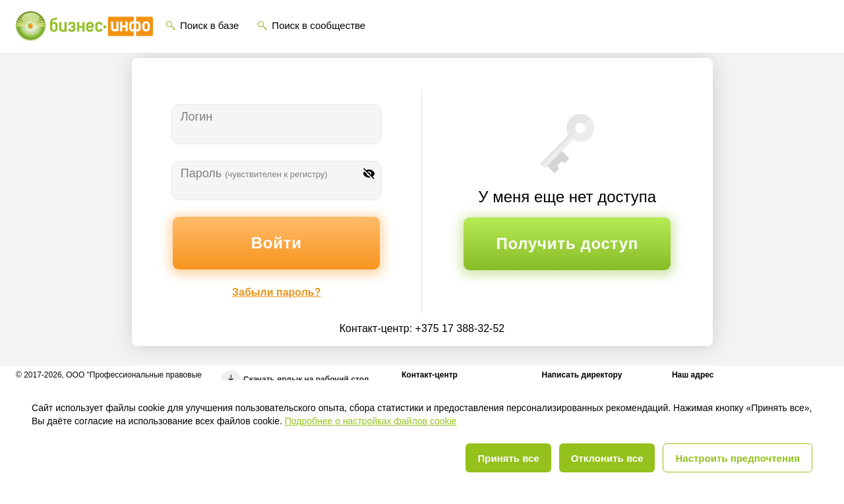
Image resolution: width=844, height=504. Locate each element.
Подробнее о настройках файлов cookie (371, 421)
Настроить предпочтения (738, 458)
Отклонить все (607, 458)
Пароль (254, 173)
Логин (196, 117)
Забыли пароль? (276, 292)
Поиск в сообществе (318, 25)
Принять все (508, 458)
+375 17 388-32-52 (460, 328)
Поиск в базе (209, 25)
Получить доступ (567, 243)
